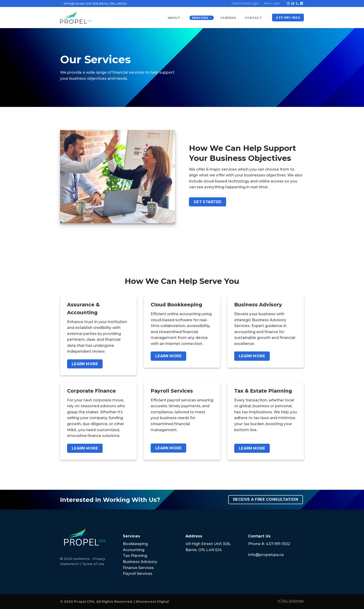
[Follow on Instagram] (288, 4)
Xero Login (272, 3)
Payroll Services (138, 574)
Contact (253, 18)
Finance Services (138, 568)
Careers (228, 18)
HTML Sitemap (291, 601)
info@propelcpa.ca (266, 555)
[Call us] (297, 4)
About (175, 18)
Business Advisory (140, 562)
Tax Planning (135, 556)
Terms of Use (93, 564)
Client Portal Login (245, 3)
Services (202, 18)
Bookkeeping (135, 544)
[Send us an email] (293, 4)
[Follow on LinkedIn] (302, 4)
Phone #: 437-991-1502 (269, 544)
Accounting (134, 550)
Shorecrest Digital (152, 602)
